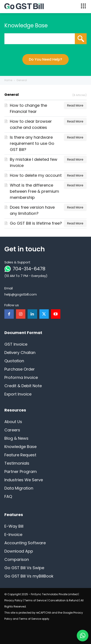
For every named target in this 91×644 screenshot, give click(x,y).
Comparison (17, 559)
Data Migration (19, 488)
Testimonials (17, 463)
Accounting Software (25, 543)
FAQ (8, 496)
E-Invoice (13, 535)
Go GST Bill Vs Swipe (24, 568)
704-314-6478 (29, 269)
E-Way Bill (14, 526)
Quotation (14, 361)
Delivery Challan (20, 353)
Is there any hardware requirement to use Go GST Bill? (32, 143)
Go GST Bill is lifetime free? (36, 223)
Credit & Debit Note (23, 386)
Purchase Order (20, 369)
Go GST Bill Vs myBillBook (29, 576)
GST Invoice (16, 344)
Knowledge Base (20, 447)
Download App (19, 551)
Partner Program (21, 472)
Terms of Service (35, 600)
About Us (13, 422)
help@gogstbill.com (21, 294)
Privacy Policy (13, 600)
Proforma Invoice (21, 377)
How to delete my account (36, 175)
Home (8, 80)
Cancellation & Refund (63, 600)
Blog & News (16, 438)
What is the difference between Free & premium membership (34, 191)
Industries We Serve (24, 480)
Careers (12, 430)
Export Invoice (18, 394)
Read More (75, 105)
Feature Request (20, 455)
